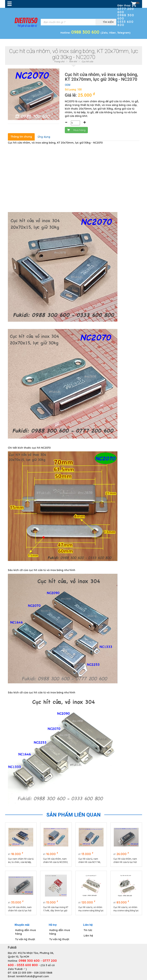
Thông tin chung (21, 137)
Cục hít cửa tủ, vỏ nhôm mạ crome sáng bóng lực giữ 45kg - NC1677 (91, 909)
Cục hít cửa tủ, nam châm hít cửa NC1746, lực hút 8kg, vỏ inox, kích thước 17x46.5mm (91, 861)
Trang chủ (59, 61)
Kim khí (73, 61)
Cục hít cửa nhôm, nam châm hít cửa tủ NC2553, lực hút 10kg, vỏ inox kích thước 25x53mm (56, 861)
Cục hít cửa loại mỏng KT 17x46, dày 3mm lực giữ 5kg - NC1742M (56, 909)
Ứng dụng (44, 137)
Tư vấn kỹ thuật (25, 939)
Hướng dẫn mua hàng (25, 932)
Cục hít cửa (87, 61)
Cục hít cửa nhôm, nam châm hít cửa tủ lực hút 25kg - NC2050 (125, 861)
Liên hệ (88, 936)
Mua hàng (76, 130)
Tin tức (88, 930)
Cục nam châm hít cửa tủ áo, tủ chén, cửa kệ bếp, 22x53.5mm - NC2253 (21, 861)
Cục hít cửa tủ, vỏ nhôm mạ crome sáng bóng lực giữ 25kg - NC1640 (126, 909)
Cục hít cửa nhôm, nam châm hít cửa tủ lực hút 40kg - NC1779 (20, 909)
